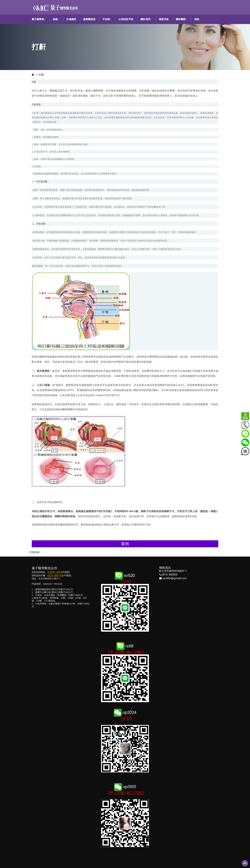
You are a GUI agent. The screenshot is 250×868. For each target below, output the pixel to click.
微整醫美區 (89, 19)
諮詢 (197, 19)
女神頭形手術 (126, 19)
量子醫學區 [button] (39, 19)
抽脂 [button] (56, 19)
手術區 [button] (107, 19)
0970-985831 (169, 575)
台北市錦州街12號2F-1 (174, 571)
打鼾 (41, 75)
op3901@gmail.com (175, 578)
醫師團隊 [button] (182, 19)
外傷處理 (71, 19)
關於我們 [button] (146, 19)
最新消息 (164, 19)
